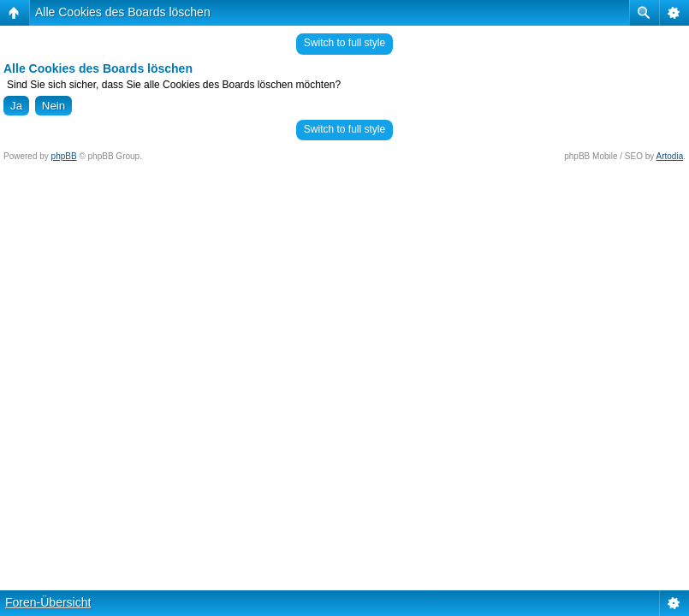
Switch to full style (344, 43)
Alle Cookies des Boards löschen (123, 12)
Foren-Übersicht (48, 602)
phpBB (64, 156)
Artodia (670, 156)
